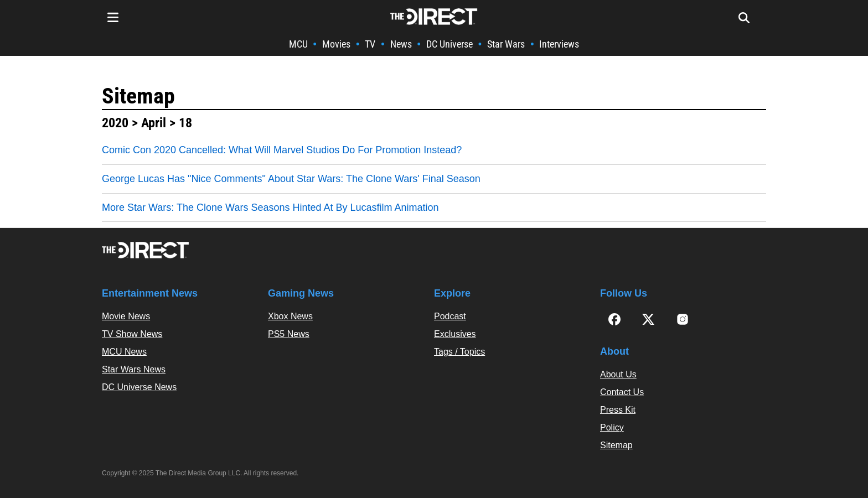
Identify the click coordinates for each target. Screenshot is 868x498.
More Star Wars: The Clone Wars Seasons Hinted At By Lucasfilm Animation (270, 207)
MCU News (124, 352)
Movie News (126, 316)
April (154, 123)
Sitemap (138, 96)
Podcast (450, 316)
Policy (612, 427)
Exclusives (455, 334)
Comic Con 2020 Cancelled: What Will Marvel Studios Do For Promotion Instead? (282, 150)
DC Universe (449, 44)
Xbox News (290, 316)
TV (370, 44)
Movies (336, 44)
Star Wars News (134, 369)
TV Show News (132, 334)
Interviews (559, 44)
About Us (618, 374)
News (401, 44)
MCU (298, 44)
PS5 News (289, 334)
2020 (115, 123)
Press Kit (618, 410)
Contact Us (622, 392)
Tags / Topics (459, 352)
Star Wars (506, 44)
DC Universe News (139, 387)
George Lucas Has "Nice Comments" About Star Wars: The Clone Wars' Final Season (291, 179)
